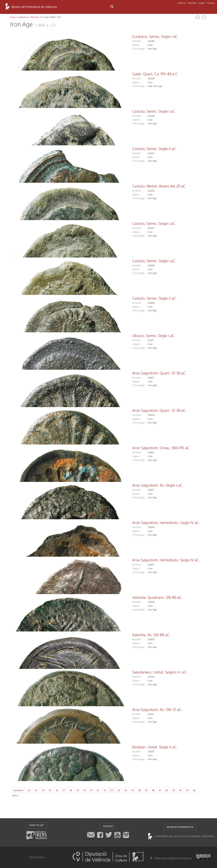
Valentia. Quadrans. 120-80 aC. (104, 598)
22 (29, 790)
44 (180, 790)
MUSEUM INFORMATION (180, 827)
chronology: (85, 49)
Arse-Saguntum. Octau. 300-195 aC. (108, 448)
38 (139, 790)
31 (91, 790)
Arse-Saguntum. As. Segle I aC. (105, 485)
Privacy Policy (37, 857)
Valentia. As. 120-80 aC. (98, 635)
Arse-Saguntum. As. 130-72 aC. (104, 710)
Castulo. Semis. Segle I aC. (101, 112)
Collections (23, 17)
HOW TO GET (37, 825)
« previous (18, 790)
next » (16, 795)
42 (166, 790)
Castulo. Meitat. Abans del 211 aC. (106, 186)
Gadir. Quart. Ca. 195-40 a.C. (102, 74)
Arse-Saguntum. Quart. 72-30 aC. (106, 373)
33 (105, 790)
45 (187, 790)
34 (112, 790)
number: (84, 41)
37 (132, 790)
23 (36, 790)
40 (153, 790)
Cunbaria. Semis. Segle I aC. (102, 37)
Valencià (182, 3)
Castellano (192, 3)
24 (43, 790)
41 (160, 790)
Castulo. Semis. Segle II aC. (101, 149)
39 (146, 790)
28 (71, 790)
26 (57, 790)
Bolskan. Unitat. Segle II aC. (102, 747)
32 (98, 790)
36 (126, 790)
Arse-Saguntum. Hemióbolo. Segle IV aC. (113, 523)
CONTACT (108, 826)
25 (50, 790)
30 (85, 790)
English (202, 3)
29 (78, 790)
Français (211, 3)
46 (194, 790)
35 (119, 790)
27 (64, 790)
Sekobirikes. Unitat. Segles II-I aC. (107, 672)
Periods (35, 17)
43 (173, 790)
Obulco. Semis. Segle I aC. (101, 336)
